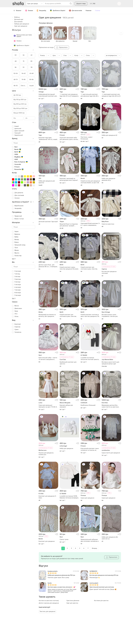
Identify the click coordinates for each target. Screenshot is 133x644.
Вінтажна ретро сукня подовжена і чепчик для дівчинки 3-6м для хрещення (111, 316)
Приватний (17, 216)
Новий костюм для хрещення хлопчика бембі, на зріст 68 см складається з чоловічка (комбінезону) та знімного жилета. (90, 182)
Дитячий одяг (18, 19)
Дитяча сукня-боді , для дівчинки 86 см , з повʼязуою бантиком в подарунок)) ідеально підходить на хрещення (48, 266)
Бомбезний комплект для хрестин (68, 363)
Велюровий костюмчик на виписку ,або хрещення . (47, 316)
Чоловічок (17, 332)
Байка (15, 237)
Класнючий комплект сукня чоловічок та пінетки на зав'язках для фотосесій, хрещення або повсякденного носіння (90, 449)
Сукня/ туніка (64, 539)
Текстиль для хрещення (47, 612)
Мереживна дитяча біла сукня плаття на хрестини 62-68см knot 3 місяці (110, 406)
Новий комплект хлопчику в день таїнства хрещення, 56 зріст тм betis (90, 316)
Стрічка (98, 11)
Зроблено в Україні (57, 11)
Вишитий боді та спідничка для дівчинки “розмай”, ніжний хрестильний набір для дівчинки (69, 225)
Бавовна (16, 234)
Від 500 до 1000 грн (20, 108)
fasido (50, 583)
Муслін (16, 253)
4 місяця (16, 282)
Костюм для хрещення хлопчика (109, 272)
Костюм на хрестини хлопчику (49, 601)
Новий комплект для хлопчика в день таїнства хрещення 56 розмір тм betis (69, 316)
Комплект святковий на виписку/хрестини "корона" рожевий (69, 179)
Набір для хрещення (66, 449)
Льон (15, 248)
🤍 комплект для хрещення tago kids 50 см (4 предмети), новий (69, 95)
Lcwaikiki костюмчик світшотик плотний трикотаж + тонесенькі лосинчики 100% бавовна (90, 359)
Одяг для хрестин (72, 603)
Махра (15, 250)
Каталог (17, 11)
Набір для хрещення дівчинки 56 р (108, 179)
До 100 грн (17, 95)
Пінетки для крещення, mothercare (46, 454)
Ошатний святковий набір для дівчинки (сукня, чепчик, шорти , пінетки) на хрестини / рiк (69, 139)
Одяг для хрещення (20, 26)
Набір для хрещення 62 (109, 135)
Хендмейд (41, 11)
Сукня (15, 330)
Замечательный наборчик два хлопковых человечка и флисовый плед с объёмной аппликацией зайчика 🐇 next (90, 540)
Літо (15, 314)
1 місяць (16, 274)
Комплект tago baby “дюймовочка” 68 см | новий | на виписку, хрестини (48, 139)
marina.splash (94, 583)
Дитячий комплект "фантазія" (48, 222)
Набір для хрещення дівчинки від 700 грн (61, 575)
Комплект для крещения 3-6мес (47, 497)
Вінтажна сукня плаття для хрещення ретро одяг (110, 363)
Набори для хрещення (21, 24)
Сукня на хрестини (108, 224)
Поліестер (17, 256)
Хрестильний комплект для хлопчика (102, 587)
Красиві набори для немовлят (66, 406)
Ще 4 (14, 259)
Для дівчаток (18, 193)
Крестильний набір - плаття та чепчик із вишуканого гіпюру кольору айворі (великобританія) (48, 359)
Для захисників (75, 11)
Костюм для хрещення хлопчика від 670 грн (104, 575)
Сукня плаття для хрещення (111, 453)
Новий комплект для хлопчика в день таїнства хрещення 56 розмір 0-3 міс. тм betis (90, 268)
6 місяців (16, 287)
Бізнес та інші (18, 219)
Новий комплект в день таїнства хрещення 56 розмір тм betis (69, 268)
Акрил (15, 232)
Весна (15, 306)
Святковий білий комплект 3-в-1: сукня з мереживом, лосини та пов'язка (90, 224)
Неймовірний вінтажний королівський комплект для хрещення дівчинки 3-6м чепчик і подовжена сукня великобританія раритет (48, 95)
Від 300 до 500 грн (20, 104)
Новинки (88, 11)
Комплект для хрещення (47, 541)
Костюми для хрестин (101, 601)
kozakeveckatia (53, 571)
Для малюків (17, 22)
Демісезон (17, 308)
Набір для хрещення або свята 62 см (110, 538)
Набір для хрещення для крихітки (47, 182)
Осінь (15, 316)
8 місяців (16, 293)
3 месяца (16, 279)
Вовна (15, 242)
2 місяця (16, 277)
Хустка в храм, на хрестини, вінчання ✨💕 (61, 587)
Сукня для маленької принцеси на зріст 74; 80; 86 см (48, 406)
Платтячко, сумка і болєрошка (87, 138)
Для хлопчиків (18, 195)
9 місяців (16, 295)
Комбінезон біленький (88, 405)
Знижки (29, 11)
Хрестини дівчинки (73, 601)
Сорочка (16, 327)
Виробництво (18, 206)
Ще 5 (14, 298)
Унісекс (16, 198)
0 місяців (16, 271)
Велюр (15, 240)
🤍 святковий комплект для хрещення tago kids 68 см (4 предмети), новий (111, 95)
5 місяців (16, 285)
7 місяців (16, 290)
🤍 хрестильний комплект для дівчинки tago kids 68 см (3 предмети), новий (90, 95)
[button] (39, 33)
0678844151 (93, 571)
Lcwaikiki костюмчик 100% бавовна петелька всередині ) (69, 497)
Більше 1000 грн (19, 113)
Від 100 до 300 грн (20, 100)
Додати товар (81, 4)
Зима (15, 311)
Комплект (16, 324)
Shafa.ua (16, 17)
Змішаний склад (19, 245)
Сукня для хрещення (87, 498)
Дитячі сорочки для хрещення (49, 603)
